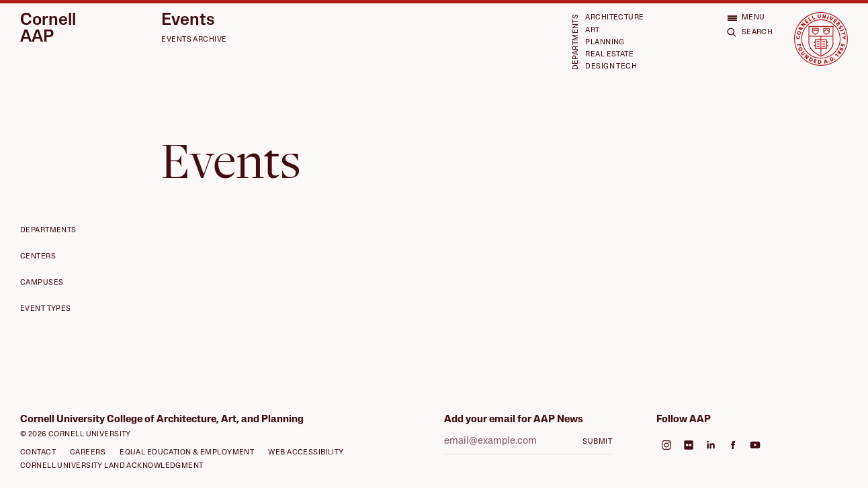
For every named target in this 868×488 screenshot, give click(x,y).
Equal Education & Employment (187, 453)
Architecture (614, 18)
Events (188, 20)
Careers (88, 453)
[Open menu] (746, 18)
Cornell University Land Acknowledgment (112, 466)
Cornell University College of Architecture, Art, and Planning (162, 420)
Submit (597, 442)
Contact (38, 453)
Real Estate (609, 55)
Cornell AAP (48, 29)
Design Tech (611, 67)
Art (592, 31)
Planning (605, 43)
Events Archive (194, 40)
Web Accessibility (306, 453)
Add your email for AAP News (514, 420)
